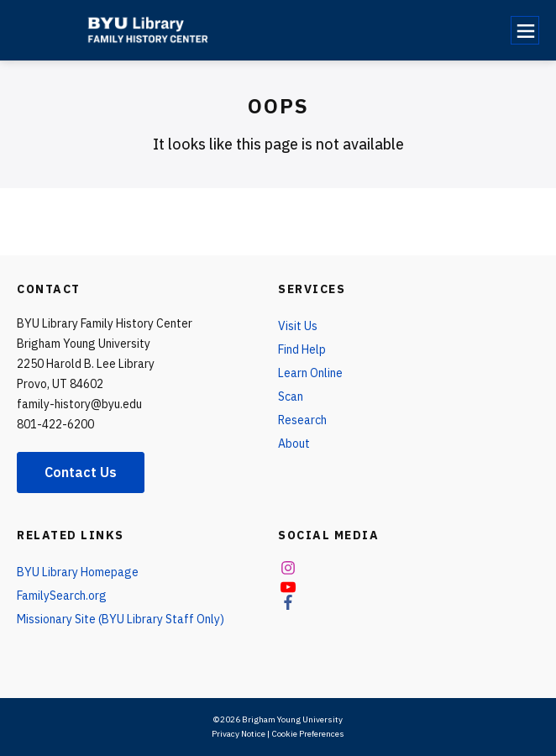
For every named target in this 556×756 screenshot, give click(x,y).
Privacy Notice (239, 734)
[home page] (154, 30)
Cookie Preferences (308, 734)
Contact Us (81, 472)
